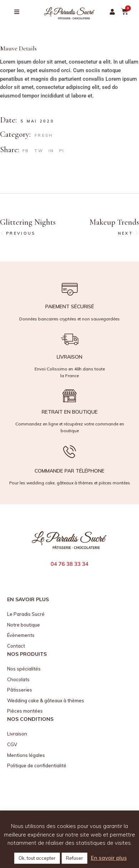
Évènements (21, 635)
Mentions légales (26, 755)
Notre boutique (24, 625)
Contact (16, 646)
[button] (112, 12)
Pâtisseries (20, 690)
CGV (12, 744)
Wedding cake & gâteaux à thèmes (46, 700)
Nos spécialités (24, 669)
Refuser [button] (74, 858)
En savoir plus (109, 858)
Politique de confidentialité (37, 765)
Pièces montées (25, 711)
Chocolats (18, 679)
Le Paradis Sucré (26, 614)
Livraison (17, 734)
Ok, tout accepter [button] (37, 858)
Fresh (44, 135)
